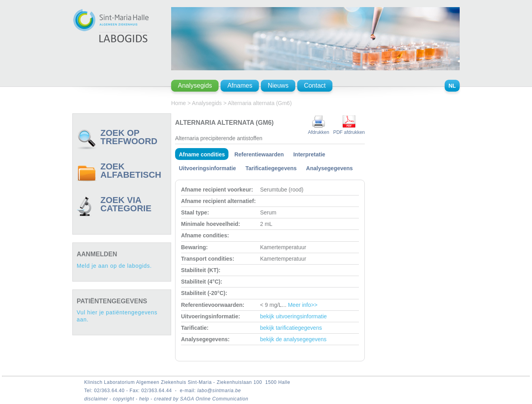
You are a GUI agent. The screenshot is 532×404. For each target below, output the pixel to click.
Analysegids (207, 103)
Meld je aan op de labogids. (114, 266)
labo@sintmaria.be (219, 391)
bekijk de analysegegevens (293, 339)
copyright (124, 399)
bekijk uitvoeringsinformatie (293, 316)
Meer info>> (303, 305)
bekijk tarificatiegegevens (291, 328)
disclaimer (97, 399)
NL (452, 86)
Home (178, 103)
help (145, 399)
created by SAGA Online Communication (201, 399)
